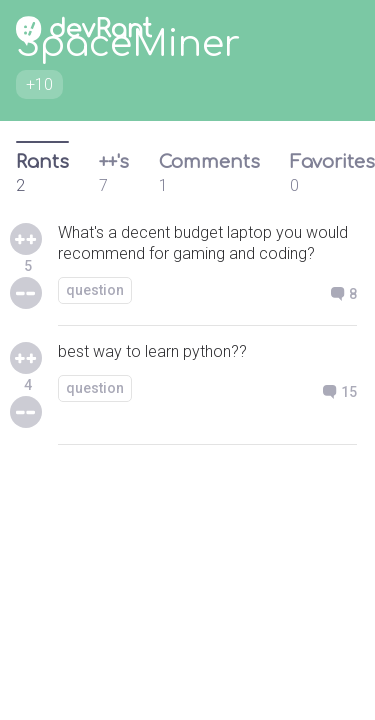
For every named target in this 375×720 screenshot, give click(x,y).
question (95, 290)
